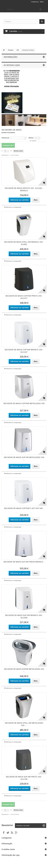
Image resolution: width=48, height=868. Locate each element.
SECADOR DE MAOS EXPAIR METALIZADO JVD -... (24, 670)
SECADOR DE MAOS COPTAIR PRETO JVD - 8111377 (24, 297)
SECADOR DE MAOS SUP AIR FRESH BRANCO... (24, 562)
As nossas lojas (12, 65)
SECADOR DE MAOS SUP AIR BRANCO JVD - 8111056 (24, 617)
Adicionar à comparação (14, 207)
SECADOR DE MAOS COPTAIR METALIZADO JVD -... (24, 405)
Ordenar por (5, 138)
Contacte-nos (35, 2)
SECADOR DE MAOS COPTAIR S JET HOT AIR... (24, 508)
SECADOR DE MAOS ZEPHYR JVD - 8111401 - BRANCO (24, 189)
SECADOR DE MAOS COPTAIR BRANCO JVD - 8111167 (24, 351)
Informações (11, 57)
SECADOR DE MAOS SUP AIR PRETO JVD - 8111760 (24, 778)
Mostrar (31, 138)
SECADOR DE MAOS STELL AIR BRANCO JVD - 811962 (24, 243)
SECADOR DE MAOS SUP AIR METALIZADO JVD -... (24, 459)
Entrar (42, 2)
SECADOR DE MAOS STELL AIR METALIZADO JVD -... (24, 724)
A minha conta (8, 849)
